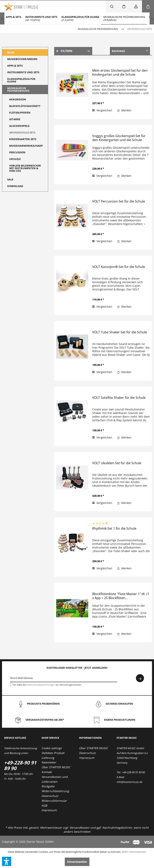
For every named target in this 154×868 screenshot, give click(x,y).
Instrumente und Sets (23, 72)
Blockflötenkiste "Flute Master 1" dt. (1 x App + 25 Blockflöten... (121, 596)
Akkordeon (18, 99)
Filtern (64, 51)
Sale (10, 179)
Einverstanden (77, 862)
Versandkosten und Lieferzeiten (55, 779)
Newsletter (49, 762)
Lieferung (48, 758)
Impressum (49, 810)
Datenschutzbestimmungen (41, 685)
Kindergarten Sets (23, 139)
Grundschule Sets (22, 132)
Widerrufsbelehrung (55, 791)
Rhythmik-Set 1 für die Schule (114, 529)
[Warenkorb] (148, 6)
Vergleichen (102, 110)
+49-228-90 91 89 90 (20, 765)
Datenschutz (50, 796)
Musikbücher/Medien (22, 59)
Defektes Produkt (53, 753)
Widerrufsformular (54, 801)
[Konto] (136, 6)
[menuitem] (14, 18)
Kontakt (47, 772)
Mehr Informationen (134, 852)
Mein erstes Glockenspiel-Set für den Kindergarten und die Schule (120, 73)
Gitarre (15, 119)
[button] (7, 861)
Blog (11, 52)
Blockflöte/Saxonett (25, 106)
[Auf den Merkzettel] (124, 110)
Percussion (17, 152)
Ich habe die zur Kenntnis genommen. (48, 685)
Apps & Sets (15, 66)
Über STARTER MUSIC (56, 767)
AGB (44, 805)
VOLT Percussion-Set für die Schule (119, 201)
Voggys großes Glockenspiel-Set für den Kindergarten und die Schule (119, 138)
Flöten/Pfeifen (20, 113)
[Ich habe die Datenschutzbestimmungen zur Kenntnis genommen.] (11, 684)
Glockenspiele (19, 126)
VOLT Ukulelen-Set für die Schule (117, 463)
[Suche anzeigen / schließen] (112, 6)
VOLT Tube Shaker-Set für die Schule (120, 332)
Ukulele (15, 159)
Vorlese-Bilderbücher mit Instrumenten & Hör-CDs (25, 168)
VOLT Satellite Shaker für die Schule (119, 398)
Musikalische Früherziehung (18, 89)
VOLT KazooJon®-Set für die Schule (119, 267)
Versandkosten (80, 828)
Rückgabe (48, 786)
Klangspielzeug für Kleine (21, 80)
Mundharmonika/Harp (26, 146)
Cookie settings (52, 748)
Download (15, 186)
